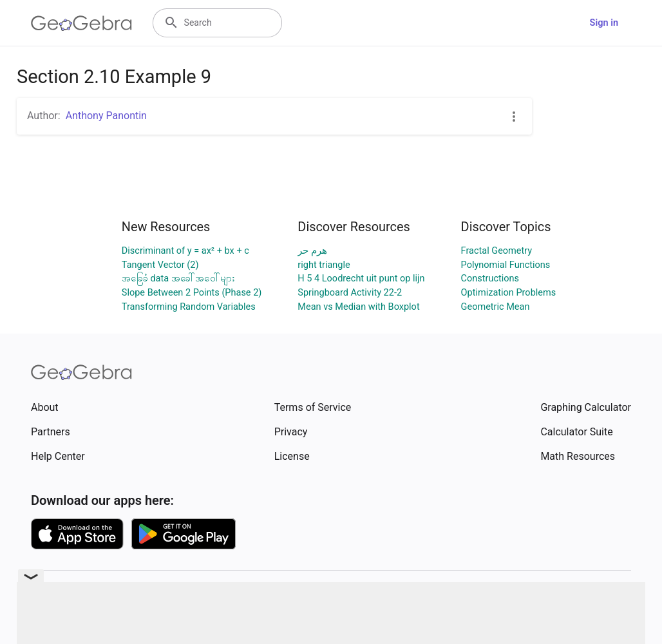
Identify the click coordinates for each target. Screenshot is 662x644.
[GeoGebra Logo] (81, 23)
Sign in (604, 23)
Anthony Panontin (106, 116)
